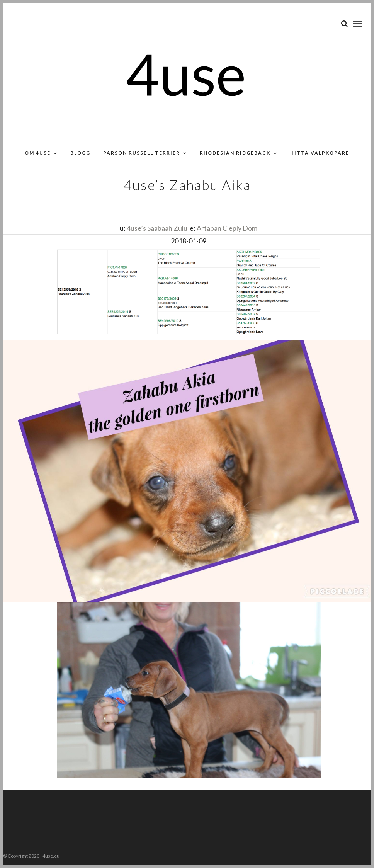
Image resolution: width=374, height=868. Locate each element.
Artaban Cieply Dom (227, 228)
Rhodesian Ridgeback (235, 153)
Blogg (80, 153)
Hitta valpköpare (320, 153)
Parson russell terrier (142, 153)
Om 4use (38, 153)
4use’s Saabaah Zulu (157, 228)
